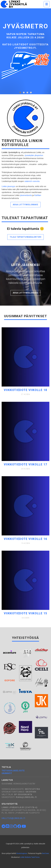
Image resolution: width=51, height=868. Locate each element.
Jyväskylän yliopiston (34, 155)
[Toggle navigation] (47, 4)
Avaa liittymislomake (25, 205)
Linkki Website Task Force (30, 857)
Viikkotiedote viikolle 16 (26, 539)
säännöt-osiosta (32, 181)
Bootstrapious (22, 853)
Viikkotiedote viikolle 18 (26, 390)
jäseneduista (26, 195)
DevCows (45, 853)
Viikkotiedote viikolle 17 (26, 464)
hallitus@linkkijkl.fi (13, 818)
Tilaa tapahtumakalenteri (26, 237)
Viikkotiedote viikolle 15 (26, 613)
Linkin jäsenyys (8, 186)
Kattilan (38, 195)
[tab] (20, 93)
